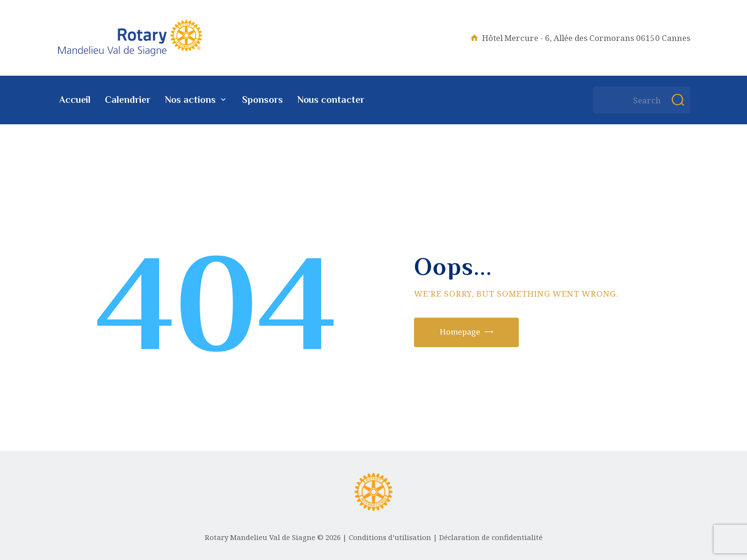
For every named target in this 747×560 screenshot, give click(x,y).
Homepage (460, 332)
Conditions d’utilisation (390, 537)
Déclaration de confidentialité (491, 537)
